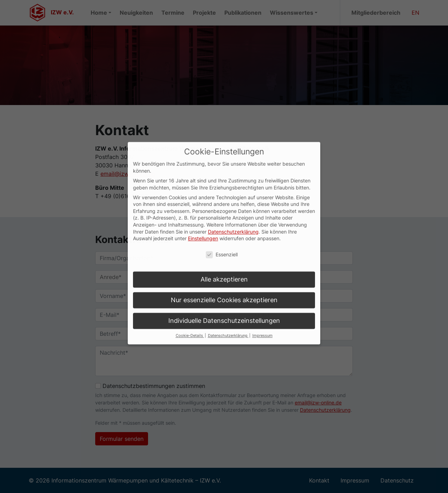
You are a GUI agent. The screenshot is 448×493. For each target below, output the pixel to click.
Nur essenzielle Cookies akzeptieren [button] (224, 282)
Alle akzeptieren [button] (224, 262)
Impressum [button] (262, 318)
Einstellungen (203, 221)
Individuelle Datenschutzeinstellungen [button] (224, 303)
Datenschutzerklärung (233, 214)
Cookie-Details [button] (190, 318)
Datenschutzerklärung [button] (228, 318)
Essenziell (222, 237)
